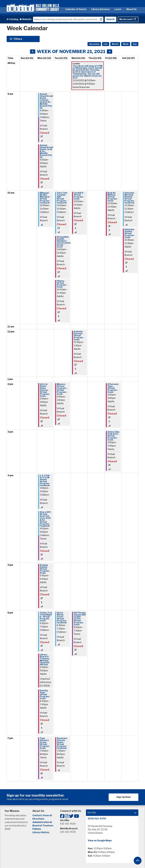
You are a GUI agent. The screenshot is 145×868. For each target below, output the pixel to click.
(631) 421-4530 (97, 819)
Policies (37, 829)
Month (115, 44)
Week (126, 44)
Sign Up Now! (124, 797)
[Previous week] (33, 52)
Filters (18, 39)
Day (135, 44)
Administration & (42, 822)
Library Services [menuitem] (100, 9)
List (106, 44)
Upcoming (94, 44)
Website (27, 19)
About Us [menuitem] (131, 9)
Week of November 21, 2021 (71, 52)
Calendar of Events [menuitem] (76, 9)
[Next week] (110, 52)
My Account (126, 19)
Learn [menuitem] (118, 9)
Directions (38, 819)
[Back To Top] (138, 861)
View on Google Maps (100, 841)
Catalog (14, 19)
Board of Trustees (43, 826)
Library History (41, 832)
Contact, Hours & (42, 815)
